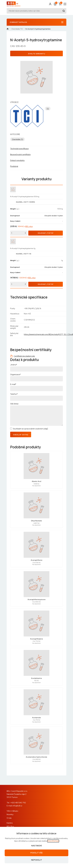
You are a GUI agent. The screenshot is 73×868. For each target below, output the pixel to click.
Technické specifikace (19, 149)
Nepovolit (37, 860)
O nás (9, 818)
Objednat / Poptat (46, 233)
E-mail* (13, 384)
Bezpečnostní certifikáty (20, 154)
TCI (48, 109)
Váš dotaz (14, 404)
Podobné (14, 166)
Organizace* (15, 374)
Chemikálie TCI (17, 29)
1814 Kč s (25, 226)
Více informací (53, 841)
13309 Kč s (27, 278)
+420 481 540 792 (18, 803)
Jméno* (14, 365)
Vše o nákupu (12, 811)
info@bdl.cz (17, 806)
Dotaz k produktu (17, 160)
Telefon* (14, 394)
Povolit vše (37, 853)
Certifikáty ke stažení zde (24, 356)
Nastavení (36, 846)
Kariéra (10, 823)
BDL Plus (10, 826)
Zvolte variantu (36, 54)
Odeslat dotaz (21, 435)
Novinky (10, 814)
